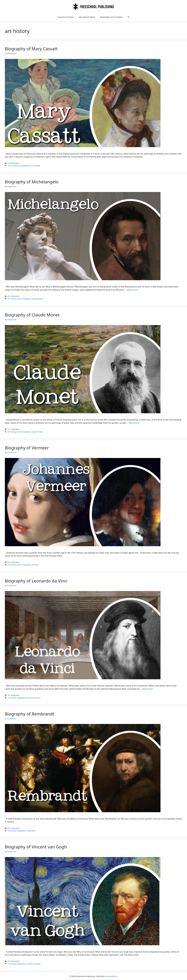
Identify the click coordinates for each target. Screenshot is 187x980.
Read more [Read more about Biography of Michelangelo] (132, 290)
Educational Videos (87, 17)
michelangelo (37, 299)
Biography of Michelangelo (32, 182)
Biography (15, 163)
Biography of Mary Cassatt (31, 49)
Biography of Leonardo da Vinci (36, 581)
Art (9, 163)
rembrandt (31, 831)
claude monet (37, 432)
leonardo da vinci (33, 698)
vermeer (35, 565)
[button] (129, 17)
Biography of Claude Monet (32, 315)
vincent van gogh (33, 964)
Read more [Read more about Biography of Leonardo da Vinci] (148, 689)
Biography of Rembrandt (29, 714)
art (9, 166)
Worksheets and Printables (111, 17)
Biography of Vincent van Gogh (36, 847)
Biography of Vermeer (27, 448)
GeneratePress (111, 976)
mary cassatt (35, 166)
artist (19, 299)
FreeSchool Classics (66, 17)
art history (15, 166)
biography (24, 166)
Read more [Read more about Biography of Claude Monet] (134, 423)
